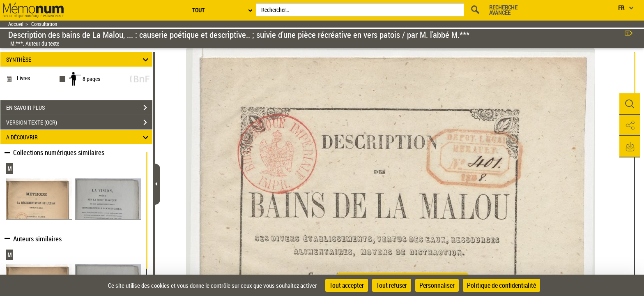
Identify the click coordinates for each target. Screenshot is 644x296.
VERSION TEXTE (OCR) (79, 123)
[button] (630, 104)
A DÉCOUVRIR (79, 137)
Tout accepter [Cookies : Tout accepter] (347, 285)
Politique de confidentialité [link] (501, 285)
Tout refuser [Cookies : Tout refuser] (392, 285)
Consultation (44, 24)
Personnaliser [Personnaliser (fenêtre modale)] (437, 285)
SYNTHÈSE (79, 59)
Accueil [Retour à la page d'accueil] (16, 24)
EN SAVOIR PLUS (79, 108)
